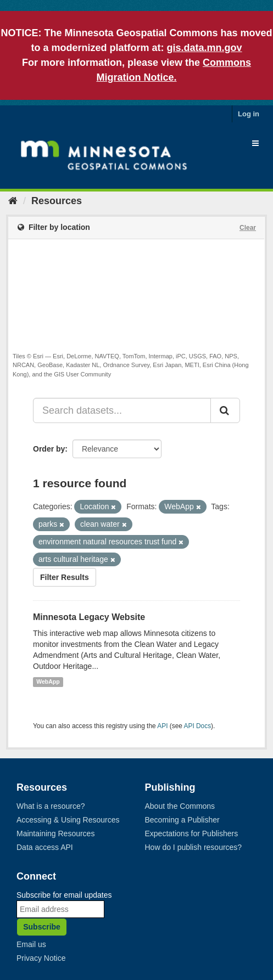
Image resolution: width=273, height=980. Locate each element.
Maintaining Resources (55, 833)
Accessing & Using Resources (68, 820)
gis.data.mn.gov (205, 48)
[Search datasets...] (122, 410)
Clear (248, 228)
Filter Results (65, 577)
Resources (57, 201)
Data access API (45, 847)
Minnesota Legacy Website (89, 617)
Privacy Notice (41, 958)
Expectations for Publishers (192, 833)
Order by (49, 449)
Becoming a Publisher (182, 820)
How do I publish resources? (194, 847)
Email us (31, 944)
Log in (249, 114)
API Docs (198, 726)
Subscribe (42, 927)
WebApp (48, 682)
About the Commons (180, 806)
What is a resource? (51, 806)
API (162, 726)
